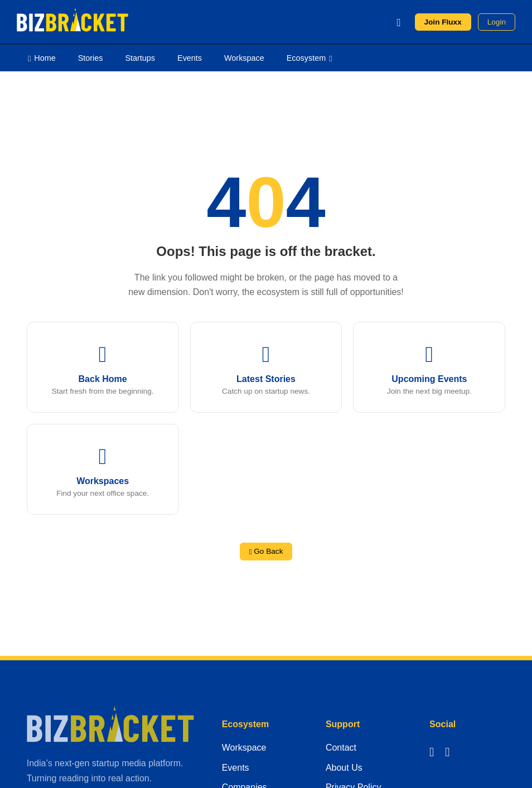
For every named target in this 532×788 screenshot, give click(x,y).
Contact (341, 748)
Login (497, 22)
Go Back (266, 551)
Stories (91, 58)
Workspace (244, 58)
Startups (140, 58)
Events (190, 58)
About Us (344, 768)
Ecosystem (309, 58)
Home (42, 58)
